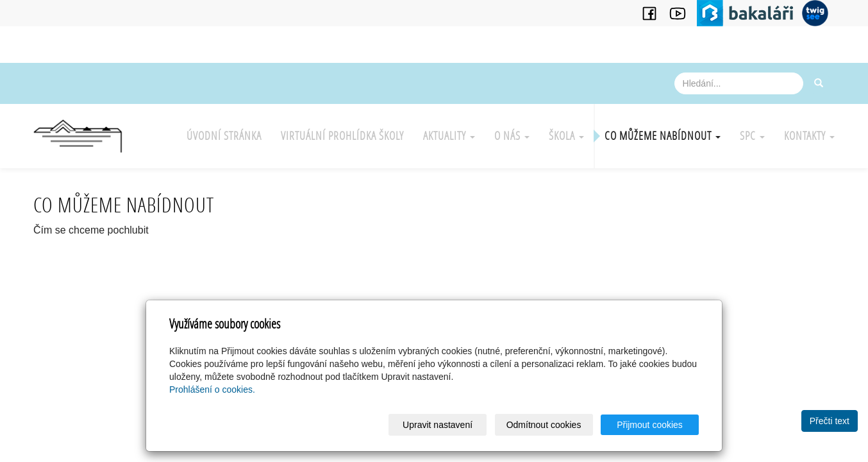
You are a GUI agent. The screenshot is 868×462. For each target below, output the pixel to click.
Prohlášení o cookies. (212, 389)
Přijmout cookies (650, 425)
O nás (512, 136)
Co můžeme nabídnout (663, 136)
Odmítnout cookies (544, 425)
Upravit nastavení (438, 425)
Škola (566, 136)
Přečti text (830, 421)
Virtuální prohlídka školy (342, 136)
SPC (752, 136)
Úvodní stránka (224, 136)
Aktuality (449, 136)
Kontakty (809, 136)
